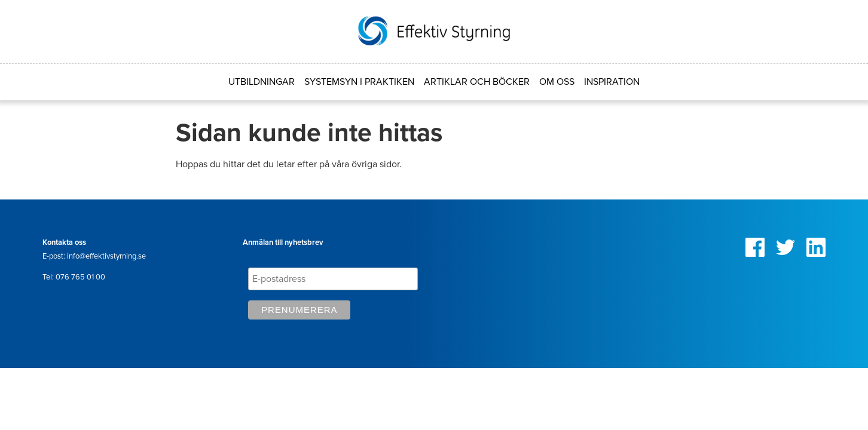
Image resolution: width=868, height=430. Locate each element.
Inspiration (612, 82)
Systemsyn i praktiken (359, 82)
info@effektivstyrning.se (106, 256)
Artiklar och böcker (477, 82)
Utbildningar (262, 82)
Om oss (557, 82)
